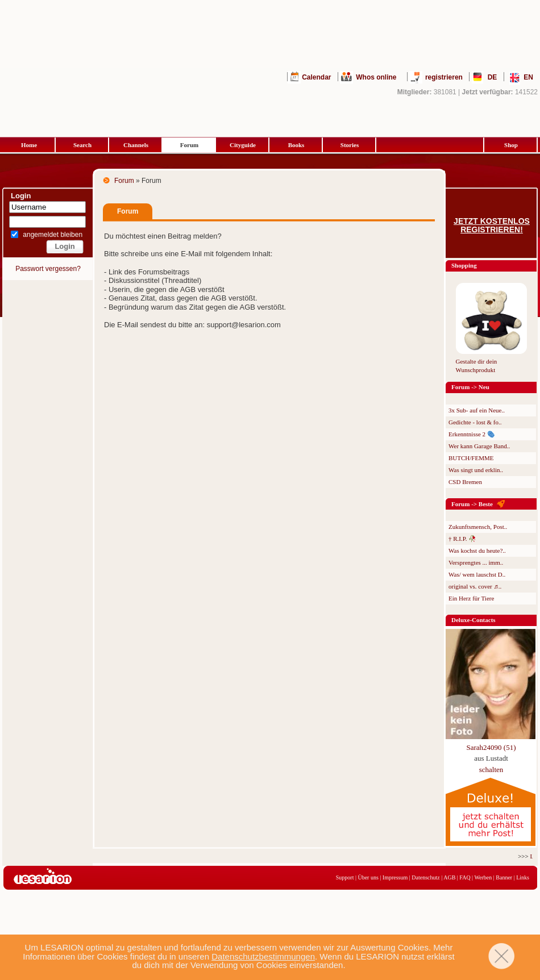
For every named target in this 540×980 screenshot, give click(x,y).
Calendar (316, 77)
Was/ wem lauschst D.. (477, 574)
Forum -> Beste (472, 504)
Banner (504, 877)
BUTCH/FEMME (471, 458)
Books (296, 145)
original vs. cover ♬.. (475, 586)
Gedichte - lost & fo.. (475, 422)
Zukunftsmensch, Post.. (478, 527)
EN (528, 77)
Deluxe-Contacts (473, 620)
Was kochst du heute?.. (477, 551)
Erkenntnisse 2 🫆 (472, 434)
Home (29, 145)
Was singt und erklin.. (476, 470)
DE (493, 77)
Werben (483, 877)
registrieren (444, 77)
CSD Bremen (465, 482)
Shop (511, 145)
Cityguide (243, 145)
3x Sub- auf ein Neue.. (477, 410)
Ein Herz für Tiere (471, 598)
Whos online (376, 77)
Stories (350, 145)
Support (345, 877)
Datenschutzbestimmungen (263, 956)
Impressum (395, 877)
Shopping (464, 265)
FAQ (465, 877)
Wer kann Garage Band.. (479, 446)
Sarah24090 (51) (491, 747)
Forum (189, 145)
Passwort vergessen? (48, 269)
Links (523, 877)
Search (82, 145)
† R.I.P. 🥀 (462, 539)
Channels (136, 145)
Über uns (368, 877)
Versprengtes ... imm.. (476, 562)
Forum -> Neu (470, 387)
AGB (449, 877)
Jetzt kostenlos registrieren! (492, 226)
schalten (491, 770)
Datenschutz (425, 877)
